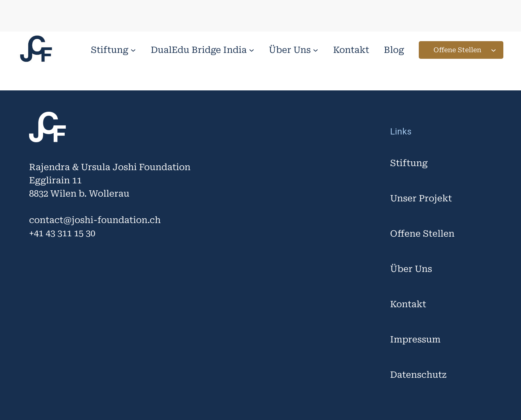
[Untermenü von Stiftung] (133, 50)
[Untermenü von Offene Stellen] (493, 50)
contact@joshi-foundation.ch (95, 220)
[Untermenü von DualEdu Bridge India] (251, 50)
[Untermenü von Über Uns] (315, 50)
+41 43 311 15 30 (62, 233)
